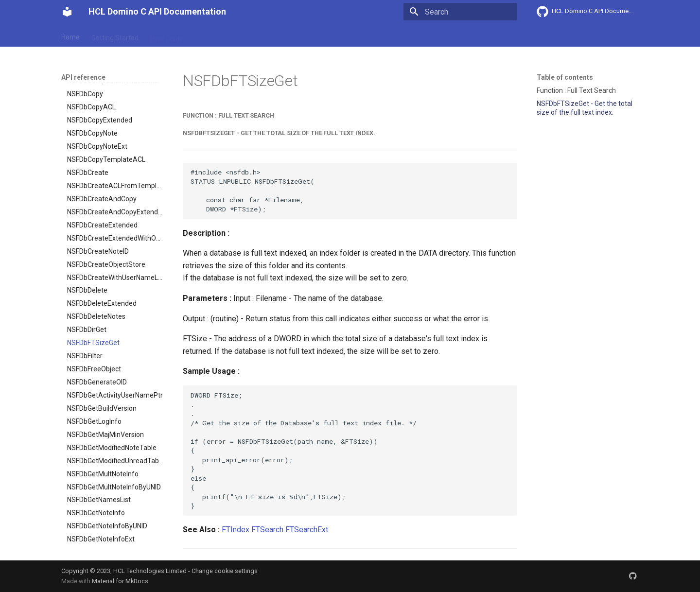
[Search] (460, 12)
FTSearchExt (307, 530)
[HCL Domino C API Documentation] (67, 12)
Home (70, 35)
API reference (264, 35)
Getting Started (115, 35)
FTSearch (267, 530)
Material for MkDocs (120, 581)
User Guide (167, 35)
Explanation (213, 35)
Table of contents (565, 77)
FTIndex (236, 530)
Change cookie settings (225, 571)
